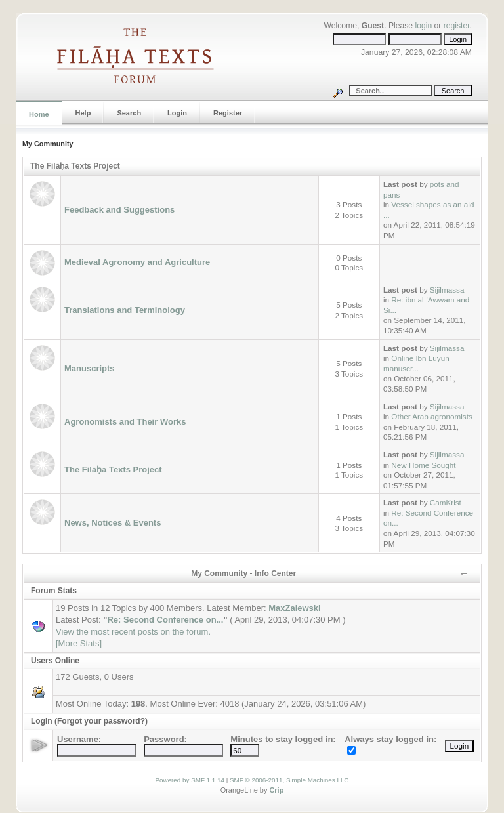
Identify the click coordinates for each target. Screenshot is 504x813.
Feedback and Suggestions (119, 210)
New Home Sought (423, 465)
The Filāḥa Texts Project (75, 166)
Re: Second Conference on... (165, 620)
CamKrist (446, 502)
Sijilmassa (447, 290)
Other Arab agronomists (431, 416)
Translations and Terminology (125, 310)
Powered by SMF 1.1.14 (190, 780)
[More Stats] (79, 643)
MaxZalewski (295, 608)
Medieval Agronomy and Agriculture (137, 262)
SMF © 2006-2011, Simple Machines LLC (289, 780)
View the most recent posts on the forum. (133, 632)
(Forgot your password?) (101, 721)
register (457, 26)
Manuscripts (90, 368)
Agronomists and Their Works (125, 422)
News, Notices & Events (113, 523)
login (423, 26)
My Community (48, 144)
